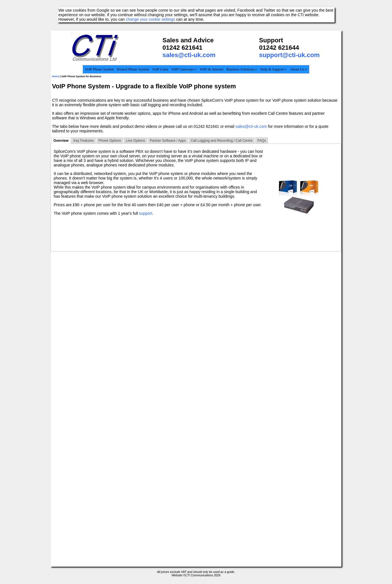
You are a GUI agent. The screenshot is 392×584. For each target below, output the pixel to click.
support (146, 213)
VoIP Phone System (99, 69)
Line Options (135, 141)
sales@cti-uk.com (189, 55)
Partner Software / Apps (168, 141)
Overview (61, 141)
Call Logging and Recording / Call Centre (222, 141)
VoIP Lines (160, 69)
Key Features (83, 141)
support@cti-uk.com (289, 55)
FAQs (262, 141)
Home (56, 76)
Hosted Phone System (133, 69)
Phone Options (110, 141)
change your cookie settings (151, 19)
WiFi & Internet (211, 69)
